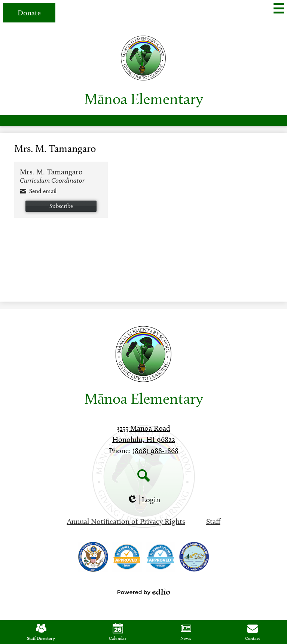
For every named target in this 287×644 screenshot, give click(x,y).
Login (143, 500)
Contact (253, 632)
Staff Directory (41, 632)
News (186, 632)
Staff (213, 521)
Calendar (118, 632)
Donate (29, 13)
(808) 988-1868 (155, 451)
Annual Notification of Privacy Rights (126, 521)
